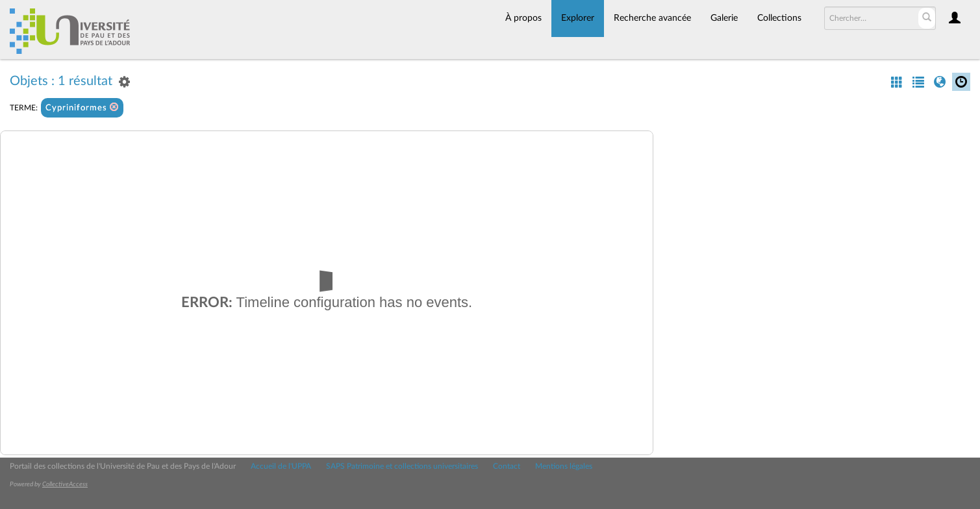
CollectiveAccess (65, 484)
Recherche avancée (652, 18)
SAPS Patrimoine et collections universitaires (402, 466)
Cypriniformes (82, 107)
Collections (779, 18)
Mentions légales (564, 466)
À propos (523, 18)
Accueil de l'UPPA (281, 466)
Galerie (724, 18)
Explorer (578, 18)
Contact (507, 466)
